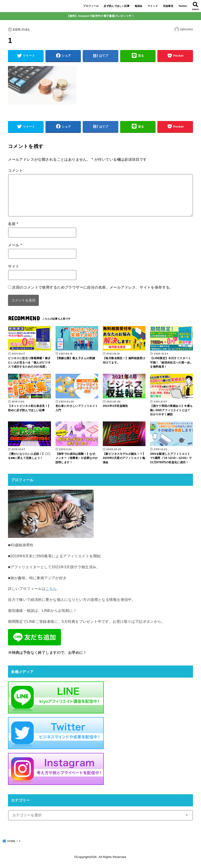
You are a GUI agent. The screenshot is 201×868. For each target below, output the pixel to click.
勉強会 (139, 6)
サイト (14, 266)
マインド (153, 6)
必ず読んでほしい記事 (117, 6)
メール (15, 245)
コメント (16, 170)
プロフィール (91, 6)
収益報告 (168, 6)
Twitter (183, 6)
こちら (51, 589)
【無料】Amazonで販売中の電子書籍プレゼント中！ (100, 16)
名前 (13, 224)
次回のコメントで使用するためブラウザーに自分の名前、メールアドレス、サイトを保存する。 (93, 287)
